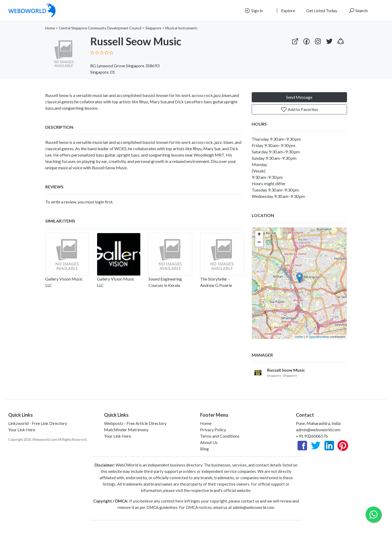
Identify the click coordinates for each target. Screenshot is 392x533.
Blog (204, 449)
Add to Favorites (299, 109)
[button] (341, 40)
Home (50, 28)
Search (358, 11)
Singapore (153, 28)
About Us (209, 442)
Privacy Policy (213, 430)
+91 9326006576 (312, 436)
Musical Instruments (181, 28)
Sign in (253, 11)
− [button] (259, 243)
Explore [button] (285, 11)
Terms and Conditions (220, 436)
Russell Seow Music (286, 370)
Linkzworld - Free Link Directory (38, 423)
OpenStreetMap (319, 337)
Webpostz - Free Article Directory (135, 423)
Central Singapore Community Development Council (100, 28)
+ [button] (259, 235)
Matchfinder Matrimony (126, 430)
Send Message (299, 97)
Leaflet (299, 337)
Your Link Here (22, 430)
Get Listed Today (322, 10)
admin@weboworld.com (318, 430)
